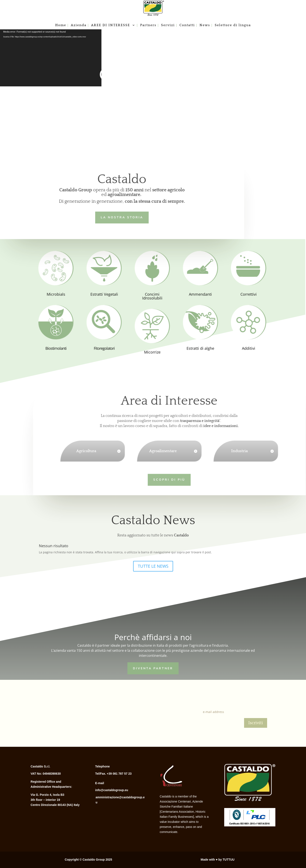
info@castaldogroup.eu (112, 790)
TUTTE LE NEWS (153, 566)
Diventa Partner (153, 667)
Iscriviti (256, 723)
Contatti (187, 25)
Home (61, 25)
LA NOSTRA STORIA (113, 217)
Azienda (79, 25)
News (205, 25)
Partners (148, 25)
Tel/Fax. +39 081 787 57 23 (113, 774)
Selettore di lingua (233, 25)
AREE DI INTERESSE (111, 25)
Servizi (168, 25)
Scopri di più (159, 479)
